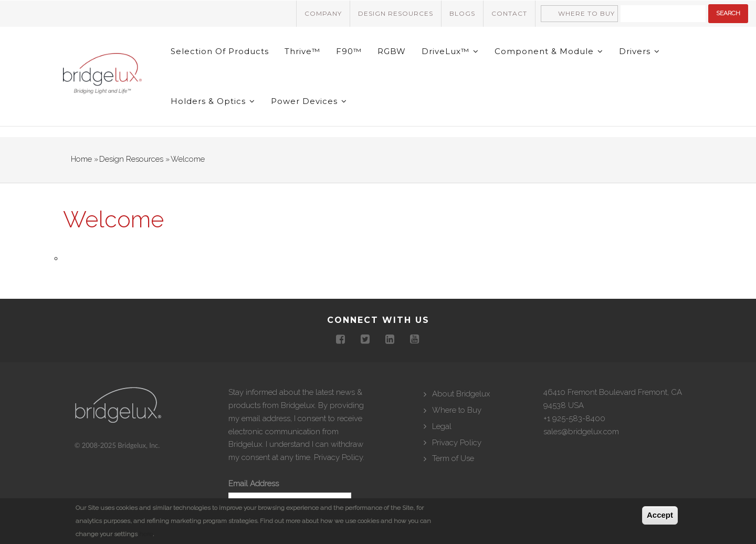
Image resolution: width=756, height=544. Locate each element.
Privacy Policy (338, 457)
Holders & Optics (213, 101)
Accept (660, 515)
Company (323, 13)
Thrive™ (302, 51)
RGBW (392, 51)
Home (81, 159)
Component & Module (549, 51)
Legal (442, 426)
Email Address (254, 484)
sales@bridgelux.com (581, 432)
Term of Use (453, 458)
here (146, 534)
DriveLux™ (450, 51)
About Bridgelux (461, 394)
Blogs (462, 13)
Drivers (639, 51)
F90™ (349, 51)
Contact (509, 13)
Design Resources (396, 13)
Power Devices (309, 101)
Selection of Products (220, 51)
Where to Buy (586, 13)
